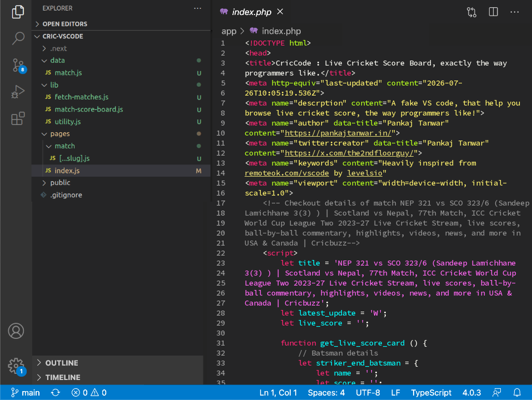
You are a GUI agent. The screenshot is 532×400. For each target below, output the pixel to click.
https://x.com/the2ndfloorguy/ (349, 153)
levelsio (365, 173)
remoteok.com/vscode (287, 173)
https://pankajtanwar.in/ (338, 133)
